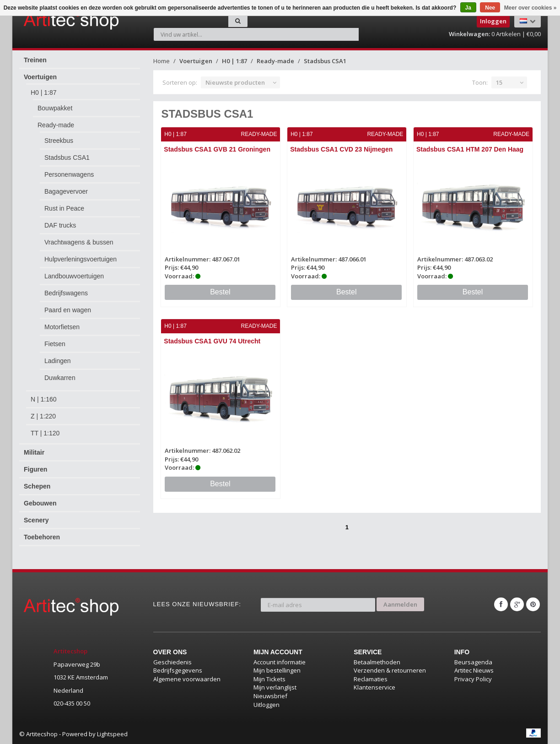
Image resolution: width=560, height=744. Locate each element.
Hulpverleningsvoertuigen (81, 259)
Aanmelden (400, 604)
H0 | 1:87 (44, 92)
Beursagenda (473, 662)
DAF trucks (60, 225)
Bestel (220, 292)
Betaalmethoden (377, 662)
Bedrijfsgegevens (178, 670)
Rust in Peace (64, 208)
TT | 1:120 (45, 433)
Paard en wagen (68, 310)
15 (499, 82)
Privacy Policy (473, 679)
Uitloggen (267, 704)
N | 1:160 (44, 399)
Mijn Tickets (269, 679)
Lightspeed (112, 733)
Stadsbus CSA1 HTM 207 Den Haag (470, 149)
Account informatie (280, 662)
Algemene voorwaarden (187, 679)
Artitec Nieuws (474, 670)
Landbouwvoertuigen (74, 276)
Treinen (35, 60)
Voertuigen (40, 77)
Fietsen (55, 344)
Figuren (35, 469)
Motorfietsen (62, 327)
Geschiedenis (172, 662)
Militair (34, 452)
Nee (490, 8)
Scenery (36, 520)
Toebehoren (42, 537)
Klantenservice (374, 687)
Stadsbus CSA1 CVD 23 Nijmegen (341, 149)
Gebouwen (40, 503)
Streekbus (59, 141)
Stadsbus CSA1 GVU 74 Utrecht (213, 341)
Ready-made (56, 125)
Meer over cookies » (530, 8)
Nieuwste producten (235, 82)
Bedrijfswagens (66, 293)
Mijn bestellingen (277, 670)
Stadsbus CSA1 (67, 157)
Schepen (37, 486)
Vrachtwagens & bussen (79, 242)
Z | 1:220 (43, 416)
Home (162, 61)
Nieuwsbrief (270, 696)
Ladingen (58, 361)
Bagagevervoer (66, 191)
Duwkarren (60, 378)
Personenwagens (69, 174)
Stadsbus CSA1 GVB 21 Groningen (218, 149)
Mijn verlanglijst (275, 687)
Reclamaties (371, 679)
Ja (468, 8)
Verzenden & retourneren (390, 670)
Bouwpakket (55, 108)
